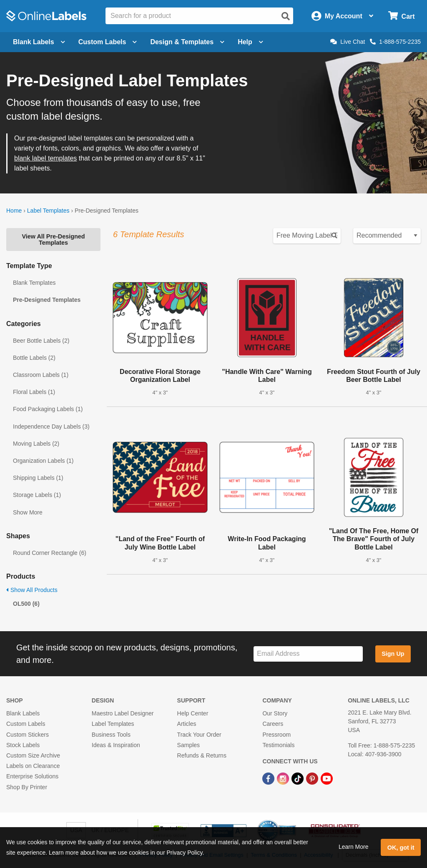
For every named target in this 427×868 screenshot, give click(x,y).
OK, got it (401, 848)
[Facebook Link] (269, 778)
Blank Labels (23, 713)
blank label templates (45, 158)
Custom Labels (26, 724)
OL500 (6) (26, 604)
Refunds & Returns (202, 755)
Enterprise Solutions (32, 776)
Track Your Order (199, 735)
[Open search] (286, 16)
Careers (273, 724)
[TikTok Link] (298, 778)
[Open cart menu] (401, 16)
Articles (187, 724)
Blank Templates (34, 283)
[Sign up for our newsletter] (308, 654)
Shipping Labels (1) (38, 478)
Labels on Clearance (33, 766)
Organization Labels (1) (43, 461)
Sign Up (393, 654)
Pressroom (276, 735)
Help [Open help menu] (250, 42)
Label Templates (48, 211)
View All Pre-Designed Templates (53, 239)
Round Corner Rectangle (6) (50, 553)
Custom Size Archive (33, 755)
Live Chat (348, 42)
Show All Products (32, 590)
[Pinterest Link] (313, 778)
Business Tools (111, 735)
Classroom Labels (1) (41, 375)
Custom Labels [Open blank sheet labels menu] (108, 42)
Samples (188, 745)
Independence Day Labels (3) (51, 426)
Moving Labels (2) (36, 444)
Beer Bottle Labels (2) (41, 341)
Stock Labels (23, 745)
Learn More (354, 847)
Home (14, 211)
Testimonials (278, 745)
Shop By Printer (27, 787)
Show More (28, 512)
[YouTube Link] (327, 778)
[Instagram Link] (284, 778)
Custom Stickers (28, 735)
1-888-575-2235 (395, 42)
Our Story (275, 713)
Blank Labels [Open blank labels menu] (39, 42)
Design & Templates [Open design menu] (187, 42)
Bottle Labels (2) (34, 358)
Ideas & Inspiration (116, 745)
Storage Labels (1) (37, 495)
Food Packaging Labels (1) (48, 409)
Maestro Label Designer (123, 713)
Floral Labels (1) (34, 392)
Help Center (193, 713)
